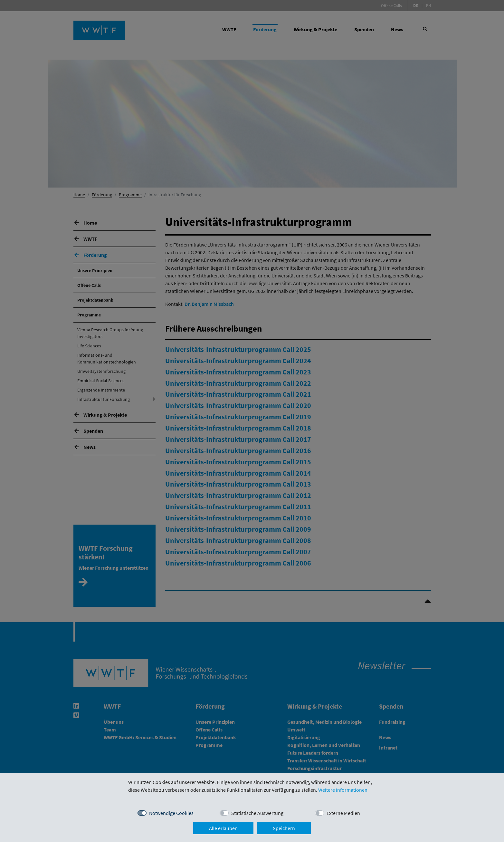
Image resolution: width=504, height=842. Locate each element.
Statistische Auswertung (257, 813)
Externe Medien (343, 813)
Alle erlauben (223, 828)
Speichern (284, 828)
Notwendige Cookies (171, 813)
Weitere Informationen (343, 790)
